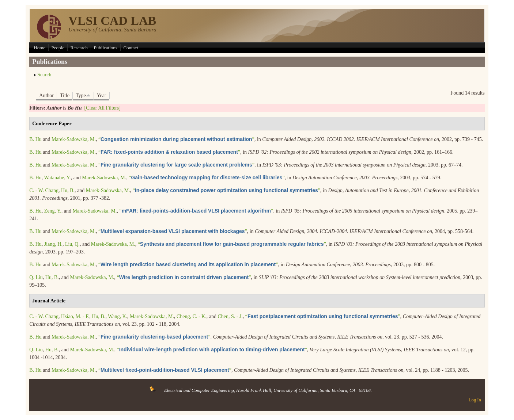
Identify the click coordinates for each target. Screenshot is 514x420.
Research (79, 48)
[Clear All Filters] (102, 108)
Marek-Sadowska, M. (74, 139)
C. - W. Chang (44, 190)
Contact (131, 48)
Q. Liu (36, 277)
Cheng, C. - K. (192, 316)
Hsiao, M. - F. (75, 316)
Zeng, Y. (53, 211)
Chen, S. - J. (230, 316)
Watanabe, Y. (58, 178)
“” (176, 139)
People (58, 48)
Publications (106, 48)
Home (39, 48)
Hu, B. (68, 190)
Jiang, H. (53, 244)
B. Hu (35, 139)
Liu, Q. (72, 244)
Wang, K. (118, 316)
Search (44, 75)
